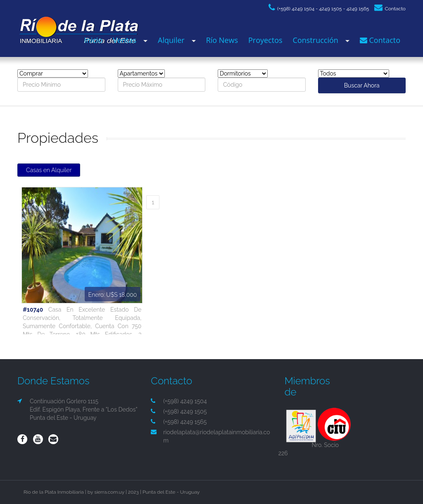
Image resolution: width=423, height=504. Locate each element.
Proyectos (265, 40)
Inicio (94, 40)
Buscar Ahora (362, 85)
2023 (133, 492)
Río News (222, 40)
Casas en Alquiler (49, 170)
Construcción (316, 40)
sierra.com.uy (109, 492)
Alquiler (171, 40)
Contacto (390, 9)
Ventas (125, 40)
